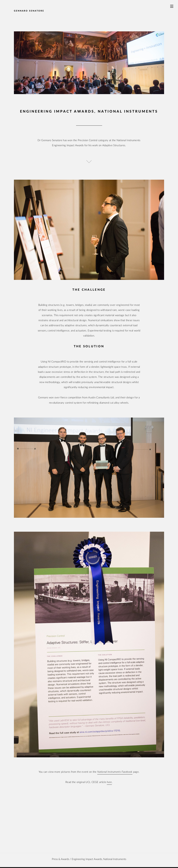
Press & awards (60, 859)
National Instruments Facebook (115, 772)
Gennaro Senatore (29, 11)
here (109, 782)
